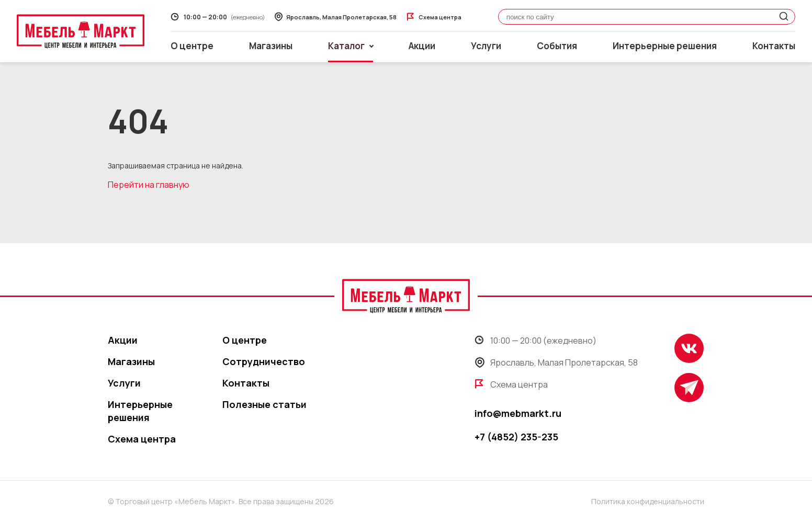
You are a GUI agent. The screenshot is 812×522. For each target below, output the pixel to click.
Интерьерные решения (665, 46)
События (557, 46)
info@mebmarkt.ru (518, 413)
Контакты (774, 46)
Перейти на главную (149, 185)
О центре (192, 46)
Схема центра (142, 439)
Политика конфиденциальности (648, 501)
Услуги (486, 46)
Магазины (271, 46)
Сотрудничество (264, 361)
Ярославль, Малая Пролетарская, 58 (556, 362)
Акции (422, 46)
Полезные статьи (264, 404)
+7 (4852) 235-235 (516, 437)
